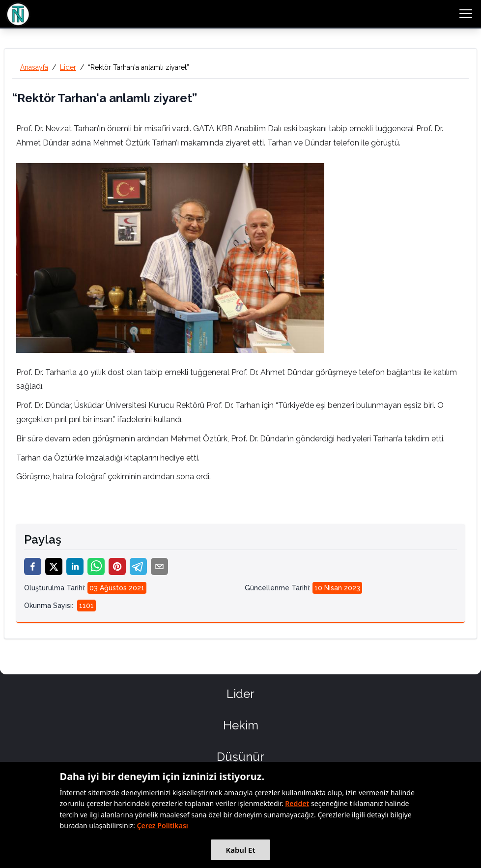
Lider (68, 67)
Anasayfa (34, 67)
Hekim (241, 725)
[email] (159, 566)
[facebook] (33, 566)
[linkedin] (75, 566)
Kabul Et (240, 850)
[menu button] (466, 14)
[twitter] (54, 566)
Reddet (297, 803)
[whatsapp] (96, 566)
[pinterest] (117, 566)
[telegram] (138, 566)
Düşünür (240, 757)
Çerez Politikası (163, 825)
